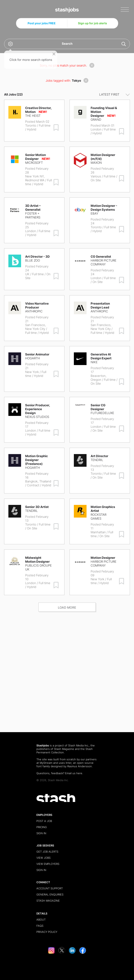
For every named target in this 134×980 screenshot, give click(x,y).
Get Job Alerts (47, 852)
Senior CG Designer (98, 407)
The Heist (33, 116)
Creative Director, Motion (38, 110)
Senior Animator (37, 354)
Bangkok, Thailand (38, 481)
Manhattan (98, 532)
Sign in (41, 833)
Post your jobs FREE (42, 23)
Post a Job (44, 821)
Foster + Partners (33, 215)
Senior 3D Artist (37, 507)
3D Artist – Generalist (33, 208)
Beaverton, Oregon (99, 378)
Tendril (97, 460)
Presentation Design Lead (100, 305)
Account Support (50, 888)
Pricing (42, 827)
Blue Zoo (33, 260)
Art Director (99, 456)
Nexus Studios (37, 417)
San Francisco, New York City (35, 327)
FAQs (40, 926)
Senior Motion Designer (35, 157)
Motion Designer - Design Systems (104, 208)
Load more (67, 607)
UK (27, 274)
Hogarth (33, 358)
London (96, 129)
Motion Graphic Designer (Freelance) (37, 460)
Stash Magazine (64, 749)
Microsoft (34, 163)
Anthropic (34, 311)
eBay (95, 213)
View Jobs (43, 858)
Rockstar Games (99, 517)
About (41, 920)
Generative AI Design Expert (101, 356)
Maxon (96, 163)
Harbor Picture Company (104, 262)
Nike (94, 362)
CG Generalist (101, 257)
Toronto (31, 125)
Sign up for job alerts (92, 23)
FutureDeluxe (102, 413)
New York (32, 372)
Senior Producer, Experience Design (38, 409)
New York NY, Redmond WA (35, 178)
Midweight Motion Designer (37, 560)
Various (96, 176)
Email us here (74, 773)
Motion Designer (103, 558)
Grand (96, 120)
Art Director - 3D (37, 257)
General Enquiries (50, 894)
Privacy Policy (47, 932)
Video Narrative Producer (37, 305)
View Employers (48, 864)
